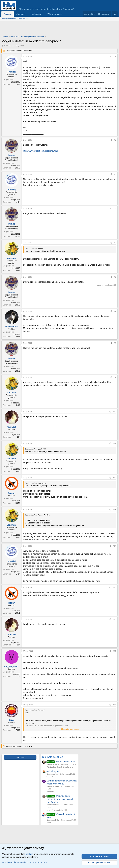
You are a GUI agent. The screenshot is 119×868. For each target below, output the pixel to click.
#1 (115, 56)
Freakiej (7, 46)
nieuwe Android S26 (61, 762)
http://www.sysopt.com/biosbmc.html (40, 151)
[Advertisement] (54, 29)
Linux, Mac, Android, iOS (57, 810)
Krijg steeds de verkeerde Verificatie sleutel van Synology (60, 799)
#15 (115, 588)
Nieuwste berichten (53, 757)
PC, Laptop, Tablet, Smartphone (60, 767)
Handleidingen (36, 14)
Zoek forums (23, 19)
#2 (115, 140)
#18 (115, 705)
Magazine (20, 14)
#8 (115, 343)
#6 (115, 277)
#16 (115, 619)
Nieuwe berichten (9, 19)
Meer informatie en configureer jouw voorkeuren (24, 862)
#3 (115, 174)
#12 (115, 478)
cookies (29, 854)
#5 (115, 243)
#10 (115, 412)
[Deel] (111, 57)
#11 (115, 444)
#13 (115, 510)
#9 (115, 377)
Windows (50, 792)
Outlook (50, 777)
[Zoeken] (115, 14)
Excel (49, 823)
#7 (115, 311)
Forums (8, 14)
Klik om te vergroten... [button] (70, 729)
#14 (115, 546)
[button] (64, 14)
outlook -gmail (53, 771)
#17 (115, 651)
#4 (115, 209)
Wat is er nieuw (55, 14)
